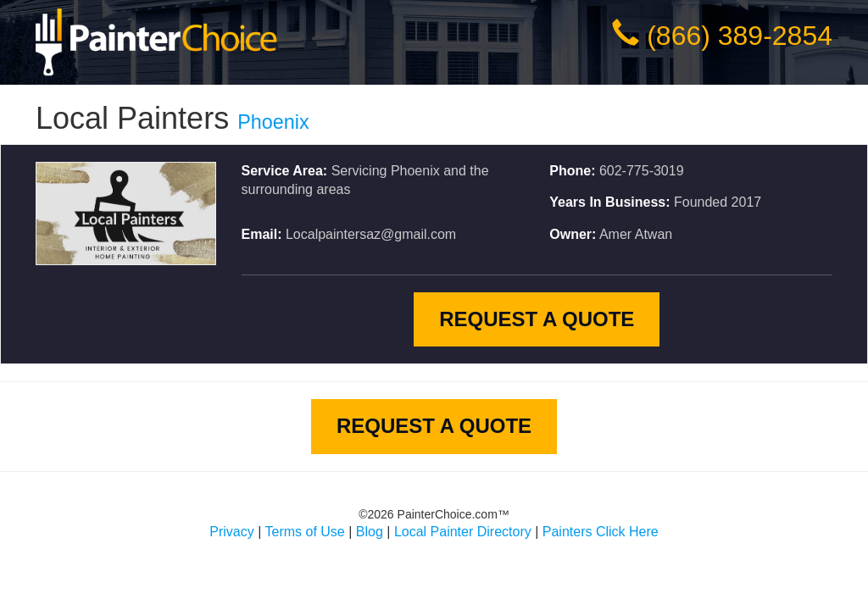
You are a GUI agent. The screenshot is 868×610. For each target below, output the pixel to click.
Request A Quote (537, 319)
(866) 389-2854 (740, 36)
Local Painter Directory (463, 532)
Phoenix (273, 122)
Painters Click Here (601, 532)
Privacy (231, 532)
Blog (370, 532)
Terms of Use (305, 532)
